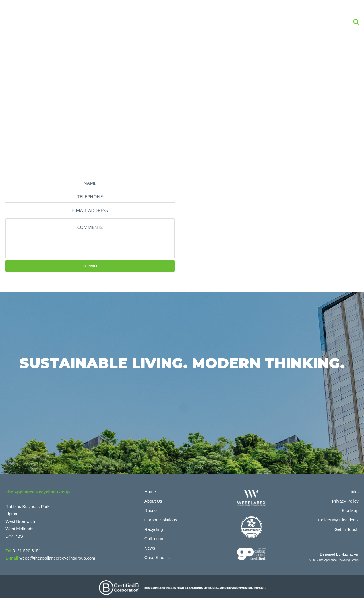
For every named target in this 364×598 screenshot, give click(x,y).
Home (150, 489)
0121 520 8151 (27, 548)
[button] (357, 22)
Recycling (154, 527)
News (150, 545)
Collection (154, 536)
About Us (153, 498)
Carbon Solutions (161, 517)
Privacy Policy (345, 498)
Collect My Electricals (338, 517)
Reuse (151, 508)
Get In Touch (347, 527)
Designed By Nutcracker (343, 551)
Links (354, 489)
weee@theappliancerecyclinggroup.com (57, 555)
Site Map (350, 508)
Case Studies (157, 555)
